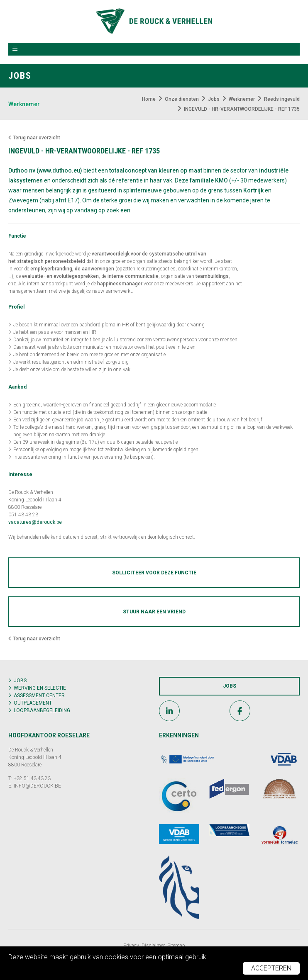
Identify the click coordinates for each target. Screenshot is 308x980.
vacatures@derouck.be (35, 522)
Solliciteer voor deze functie (154, 573)
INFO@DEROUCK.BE (37, 786)
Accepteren (271, 968)
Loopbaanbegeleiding (42, 710)
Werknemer (24, 104)
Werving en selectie (40, 688)
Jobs (20, 681)
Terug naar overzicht (34, 138)
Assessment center (39, 695)
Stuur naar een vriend (154, 612)
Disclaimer (153, 946)
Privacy (131, 946)
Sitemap (176, 946)
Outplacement (33, 703)
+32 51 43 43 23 (32, 778)
